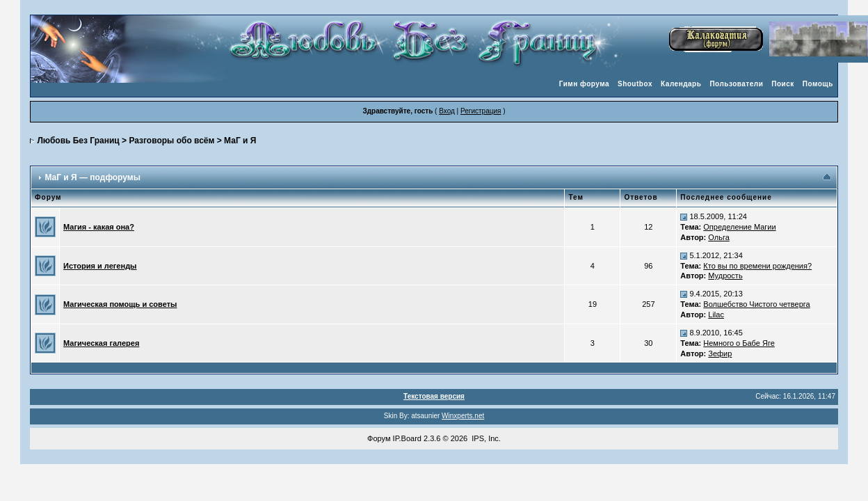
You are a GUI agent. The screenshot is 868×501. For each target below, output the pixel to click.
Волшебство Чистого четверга (756, 304)
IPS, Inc (485, 438)
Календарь (681, 84)
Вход (447, 111)
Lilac (716, 315)
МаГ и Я (240, 141)
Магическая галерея (101, 343)
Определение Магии (739, 227)
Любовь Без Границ (78, 141)
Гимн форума (584, 84)
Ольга (718, 237)
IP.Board (407, 438)
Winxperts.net (463, 416)
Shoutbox (635, 84)
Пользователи (736, 84)
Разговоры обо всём (171, 141)
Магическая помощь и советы (120, 304)
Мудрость (725, 276)
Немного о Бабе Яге (739, 343)
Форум (379, 438)
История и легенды (100, 266)
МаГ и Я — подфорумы (92, 177)
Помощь (818, 84)
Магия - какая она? (99, 227)
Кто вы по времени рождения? (757, 266)
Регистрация (481, 111)
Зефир (720, 353)
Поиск (783, 84)
